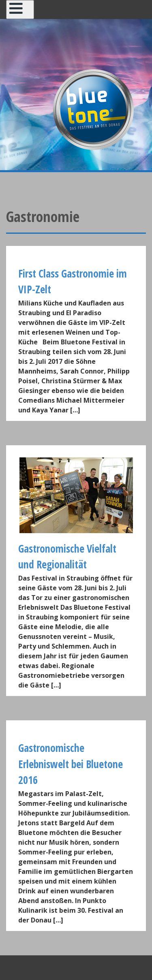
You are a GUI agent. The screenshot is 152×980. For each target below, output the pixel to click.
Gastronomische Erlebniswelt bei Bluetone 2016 (71, 764)
